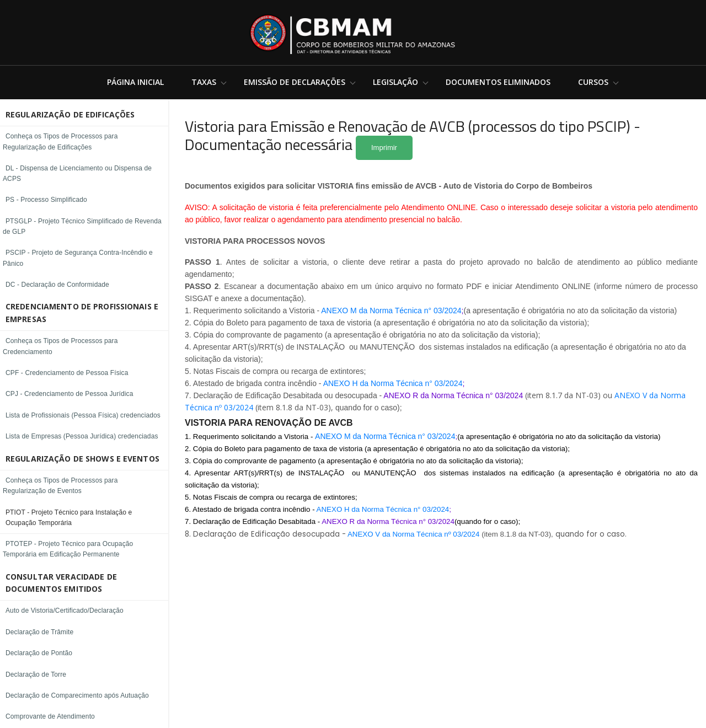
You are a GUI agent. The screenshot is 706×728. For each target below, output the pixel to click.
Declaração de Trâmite (39, 632)
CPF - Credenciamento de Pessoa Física (67, 373)
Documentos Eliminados (498, 82)
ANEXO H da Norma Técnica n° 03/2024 (393, 383)
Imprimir (384, 148)
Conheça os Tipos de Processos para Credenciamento (60, 346)
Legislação (395, 82)
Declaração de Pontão (39, 653)
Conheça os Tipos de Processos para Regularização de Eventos (60, 486)
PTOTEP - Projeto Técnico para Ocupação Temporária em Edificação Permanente (68, 549)
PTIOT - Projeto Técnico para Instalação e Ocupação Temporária (69, 518)
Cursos (593, 82)
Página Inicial (135, 82)
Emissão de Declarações (295, 82)
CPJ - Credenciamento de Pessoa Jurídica (69, 394)
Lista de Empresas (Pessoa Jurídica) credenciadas (82, 436)
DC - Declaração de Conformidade (57, 285)
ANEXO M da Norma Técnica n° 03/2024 (391, 311)
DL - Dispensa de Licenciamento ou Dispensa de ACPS (77, 173)
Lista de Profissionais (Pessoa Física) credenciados (83, 415)
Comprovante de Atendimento (50, 716)
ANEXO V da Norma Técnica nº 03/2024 (413, 534)
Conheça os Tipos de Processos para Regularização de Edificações (60, 141)
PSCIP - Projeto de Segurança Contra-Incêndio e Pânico (78, 258)
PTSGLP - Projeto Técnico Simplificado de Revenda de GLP (82, 226)
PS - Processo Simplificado (46, 200)
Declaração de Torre (36, 675)
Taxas (204, 82)
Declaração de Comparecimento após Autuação (77, 695)
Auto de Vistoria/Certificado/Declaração (65, 611)
